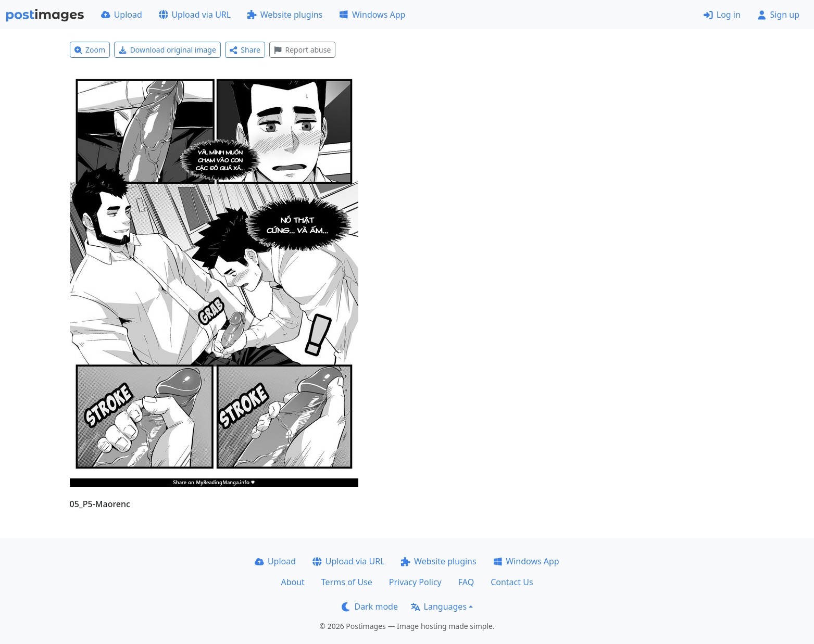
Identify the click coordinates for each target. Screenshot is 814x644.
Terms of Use (347, 582)
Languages (439, 607)
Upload (122, 15)
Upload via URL (195, 15)
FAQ (466, 582)
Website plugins (285, 15)
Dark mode (370, 607)
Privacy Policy (415, 582)
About (292, 582)
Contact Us (512, 582)
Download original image (167, 50)
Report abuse (302, 50)
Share (245, 50)
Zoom (90, 50)
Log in (722, 15)
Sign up (778, 15)
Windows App (372, 15)
